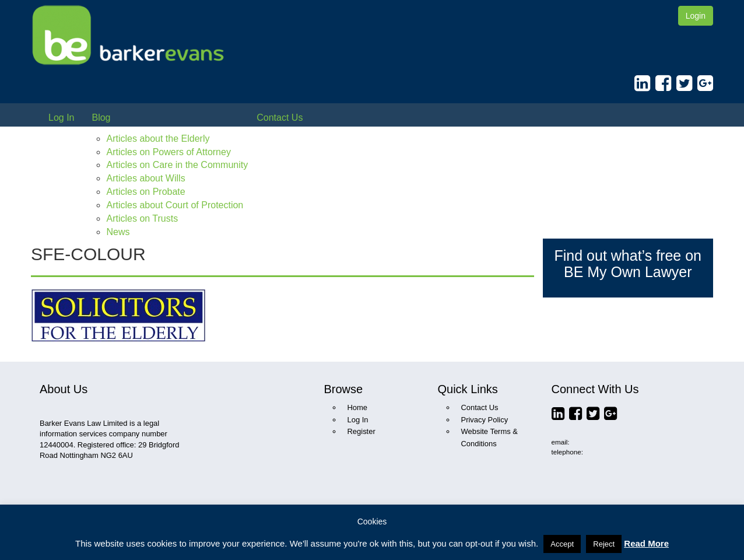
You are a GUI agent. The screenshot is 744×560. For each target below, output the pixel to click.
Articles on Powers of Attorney (168, 152)
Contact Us (280, 118)
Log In (61, 118)
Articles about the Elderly (158, 139)
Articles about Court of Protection (175, 205)
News (118, 232)
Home (358, 407)
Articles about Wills (145, 178)
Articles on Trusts (142, 218)
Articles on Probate (145, 192)
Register (362, 431)
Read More (646, 543)
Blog (101, 118)
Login (696, 16)
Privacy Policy (485, 420)
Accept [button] (562, 544)
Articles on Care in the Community (177, 165)
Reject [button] (604, 544)
